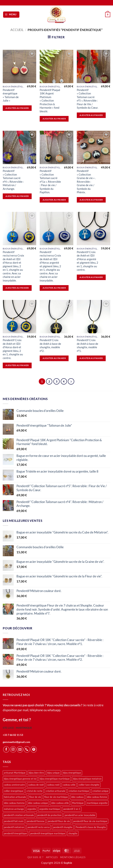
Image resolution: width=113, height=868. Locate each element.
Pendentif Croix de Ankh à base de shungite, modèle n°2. (50, 345)
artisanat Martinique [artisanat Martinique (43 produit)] (15, 773)
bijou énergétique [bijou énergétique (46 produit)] (72, 773)
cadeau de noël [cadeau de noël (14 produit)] (36, 785)
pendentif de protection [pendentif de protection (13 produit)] (49, 815)
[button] (11, 15)
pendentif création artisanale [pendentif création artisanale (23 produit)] (19, 815)
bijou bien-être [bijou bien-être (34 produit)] (36, 773)
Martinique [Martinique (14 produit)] (78, 803)
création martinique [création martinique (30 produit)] (79, 791)
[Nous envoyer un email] (20, 749)
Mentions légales (73, 857)
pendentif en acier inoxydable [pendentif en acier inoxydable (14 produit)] (80, 815)
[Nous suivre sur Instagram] (13, 749)
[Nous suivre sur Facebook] (6, 749)
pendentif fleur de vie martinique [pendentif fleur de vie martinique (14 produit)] (90, 821)
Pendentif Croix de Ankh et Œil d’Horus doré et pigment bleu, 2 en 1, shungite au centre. (13, 349)
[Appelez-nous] (27, 749)
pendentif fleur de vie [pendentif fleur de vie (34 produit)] (59, 821)
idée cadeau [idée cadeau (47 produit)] (77, 797)
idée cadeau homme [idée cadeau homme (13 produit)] (14, 803)
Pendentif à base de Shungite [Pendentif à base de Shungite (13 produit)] (91, 827)
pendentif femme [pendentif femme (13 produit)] (36, 821)
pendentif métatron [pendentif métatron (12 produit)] (14, 827)
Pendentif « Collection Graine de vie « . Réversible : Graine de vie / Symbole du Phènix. (86, 181)
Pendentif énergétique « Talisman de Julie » (11, 95)
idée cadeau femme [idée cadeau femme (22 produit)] (97, 797)
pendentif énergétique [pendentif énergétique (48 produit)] (15, 834)
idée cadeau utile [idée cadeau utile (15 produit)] (60, 803)
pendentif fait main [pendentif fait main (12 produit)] (14, 821)
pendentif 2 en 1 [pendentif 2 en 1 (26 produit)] (72, 809)
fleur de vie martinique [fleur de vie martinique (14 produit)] (56, 797)
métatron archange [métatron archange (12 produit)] (14, 809)
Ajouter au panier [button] (17, 108)
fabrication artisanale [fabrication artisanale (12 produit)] (15, 797)
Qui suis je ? (35, 857)
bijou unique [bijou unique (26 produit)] (53, 773)
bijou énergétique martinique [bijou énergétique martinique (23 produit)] (55, 779)
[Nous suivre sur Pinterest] (34, 749)
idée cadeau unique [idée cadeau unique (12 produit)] (38, 803)
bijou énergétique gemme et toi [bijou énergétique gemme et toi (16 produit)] (20, 779)
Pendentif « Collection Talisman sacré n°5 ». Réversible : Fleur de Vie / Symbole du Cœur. (87, 99)
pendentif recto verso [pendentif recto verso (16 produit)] (39, 827)
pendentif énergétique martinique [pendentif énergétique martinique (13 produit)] (48, 834)
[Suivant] (71, 381)
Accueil (17, 30)
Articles (52, 857)
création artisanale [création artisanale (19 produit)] (55, 791)
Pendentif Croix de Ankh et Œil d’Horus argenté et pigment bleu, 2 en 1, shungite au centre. (87, 261)
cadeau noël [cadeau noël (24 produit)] (53, 785)
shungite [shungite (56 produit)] (73, 834)
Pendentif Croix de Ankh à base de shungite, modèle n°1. (87, 345)
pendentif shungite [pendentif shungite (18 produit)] (63, 827)
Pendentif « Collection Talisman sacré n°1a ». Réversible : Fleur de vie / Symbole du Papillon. (50, 181)
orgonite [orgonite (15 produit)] (32, 809)
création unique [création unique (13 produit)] (100, 791)
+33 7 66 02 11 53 (13, 735)
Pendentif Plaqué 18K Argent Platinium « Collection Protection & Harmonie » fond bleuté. (50, 101)
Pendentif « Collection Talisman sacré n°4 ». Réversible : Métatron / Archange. (13, 180)
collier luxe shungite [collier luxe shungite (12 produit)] (89, 785)
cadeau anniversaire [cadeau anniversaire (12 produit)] (14, 785)
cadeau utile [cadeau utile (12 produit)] (69, 785)
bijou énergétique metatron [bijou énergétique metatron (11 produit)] (87, 779)
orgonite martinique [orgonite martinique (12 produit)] (50, 809)
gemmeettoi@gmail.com (16, 742)
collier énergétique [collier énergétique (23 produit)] (14, 791)
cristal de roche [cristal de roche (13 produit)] (34, 791)
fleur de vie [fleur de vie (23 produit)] (35, 797)
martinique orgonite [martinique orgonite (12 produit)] (97, 803)
